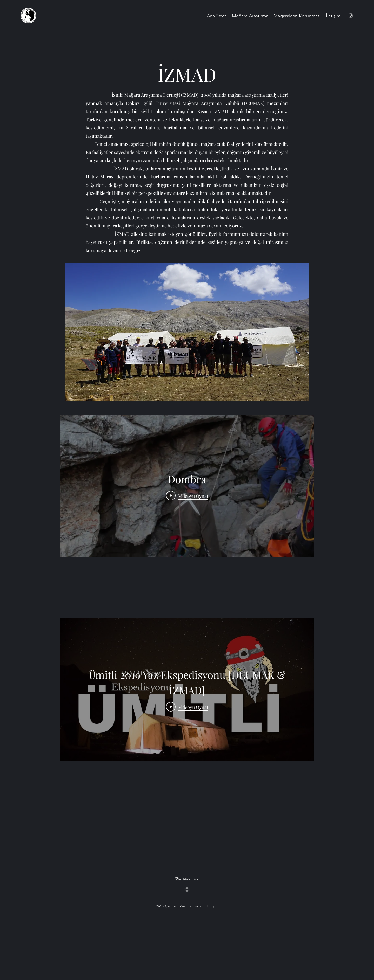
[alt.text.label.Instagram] (351, 16)
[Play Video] (187, 496)
